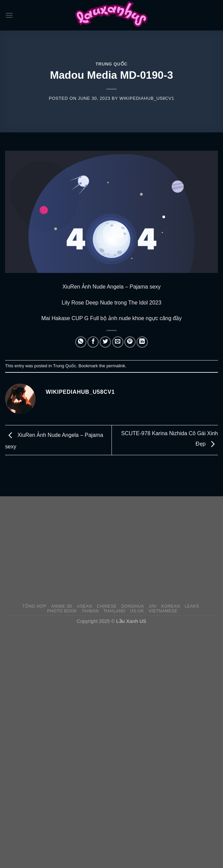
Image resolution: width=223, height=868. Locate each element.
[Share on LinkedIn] (142, 342)
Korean (171, 606)
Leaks (192, 606)
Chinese (107, 606)
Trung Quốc (111, 64)
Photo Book (62, 611)
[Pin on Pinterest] (130, 342)
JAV (153, 606)
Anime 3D (62, 606)
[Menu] (9, 15)
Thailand (114, 611)
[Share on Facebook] (93, 342)
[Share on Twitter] (105, 342)
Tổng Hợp (34, 606)
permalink (116, 366)
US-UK (137, 611)
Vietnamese (163, 611)
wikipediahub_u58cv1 (147, 98)
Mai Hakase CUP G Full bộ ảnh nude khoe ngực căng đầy (111, 318)
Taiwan (90, 611)
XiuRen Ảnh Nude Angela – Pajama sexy (111, 287)
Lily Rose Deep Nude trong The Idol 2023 (111, 303)
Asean (85, 606)
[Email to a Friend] (118, 342)
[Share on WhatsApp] (81, 342)
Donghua (133, 606)
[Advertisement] (114, 550)
